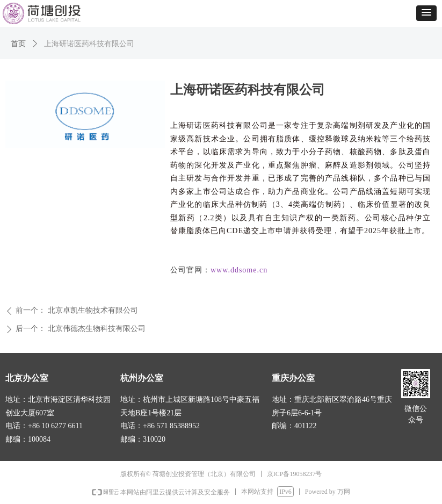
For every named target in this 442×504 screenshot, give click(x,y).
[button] (426, 13)
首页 (18, 44)
